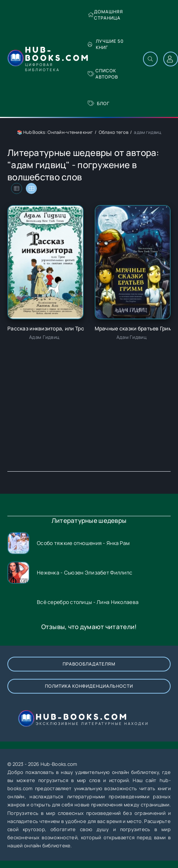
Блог (99, 103)
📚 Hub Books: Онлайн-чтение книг (55, 132)
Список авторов (103, 74)
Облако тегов (114, 132)
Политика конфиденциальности (89, 686)
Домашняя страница (105, 15)
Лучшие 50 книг (106, 44)
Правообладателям (89, 664)
